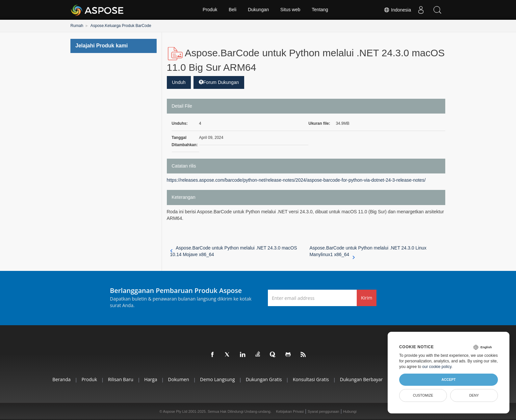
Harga (150, 379)
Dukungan (258, 10)
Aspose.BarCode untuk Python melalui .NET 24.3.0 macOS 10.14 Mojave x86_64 (234, 251)
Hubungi (350, 411)
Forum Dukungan (219, 82)
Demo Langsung (217, 379)
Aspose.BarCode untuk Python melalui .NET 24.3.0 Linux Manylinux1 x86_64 (368, 251)
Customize (423, 395)
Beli (232, 10)
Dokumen (178, 379)
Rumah (77, 26)
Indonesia (397, 10)
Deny (474, 395)
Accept (448, 380)
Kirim (367, 298)
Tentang (320, 10)
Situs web (290, 10)
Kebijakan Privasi (290, 411)
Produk (210, 10)
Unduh (179, 82)
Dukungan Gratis (264, 379)
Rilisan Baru (120, 379)
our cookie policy (437, 367)
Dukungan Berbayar (362, 379)
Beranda (60, 379)
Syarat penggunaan (323, 411)
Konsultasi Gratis (311, 379)
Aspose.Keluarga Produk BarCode (121, 26)
